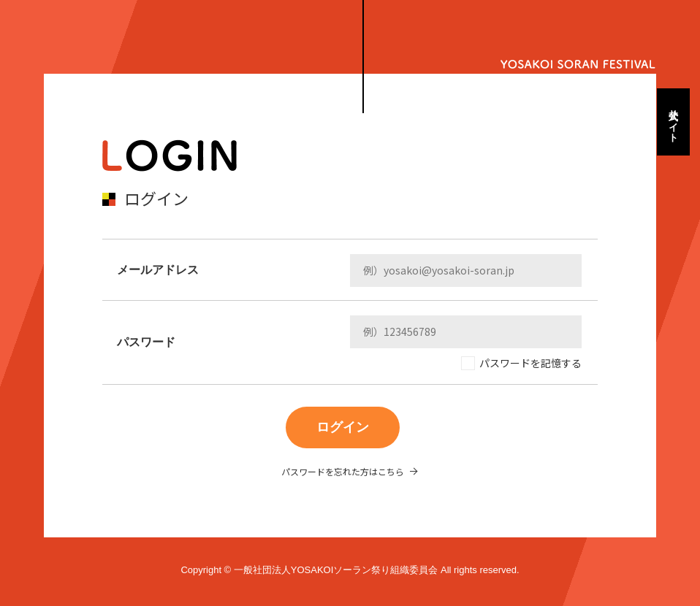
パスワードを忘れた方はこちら (343, 471)
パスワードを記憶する (530, 363)
